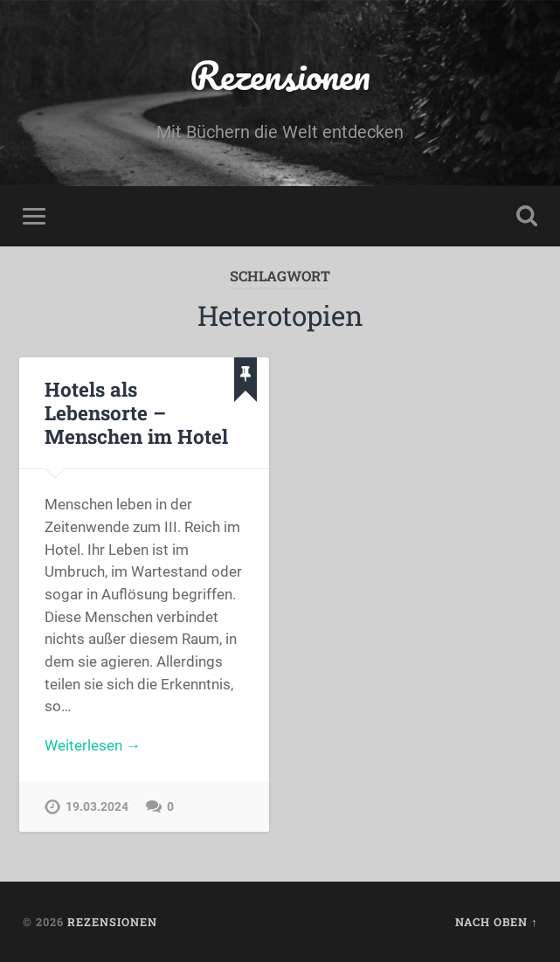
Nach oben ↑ (496, 922)
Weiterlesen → (93, 745)
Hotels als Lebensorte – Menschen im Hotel (136, 412)
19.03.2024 (97, 807)
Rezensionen (280, 75)
